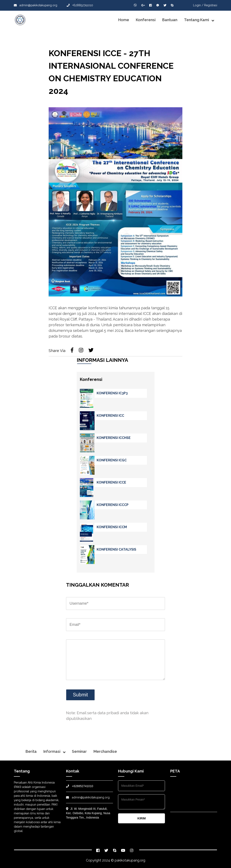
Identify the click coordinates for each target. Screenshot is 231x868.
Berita (31, 751)
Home (124, 20)
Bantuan (170, 20)
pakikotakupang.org (130, 860)
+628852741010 (80, 5)
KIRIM (142, 818)
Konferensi (146, 20)
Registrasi (211, 5)
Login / (198, 5)
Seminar (79, 751)
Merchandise (105, 751)
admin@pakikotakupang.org (36, 5)
